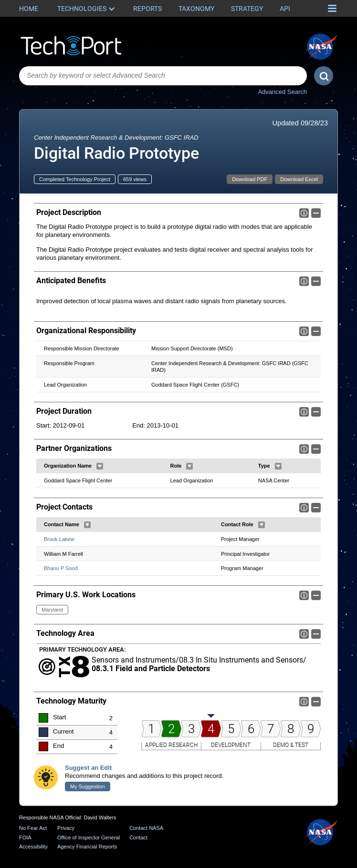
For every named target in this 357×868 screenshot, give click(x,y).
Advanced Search (282, 92)
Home (29, 9)
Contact (138, 837)
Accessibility (33, 847)
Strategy (247, 9)
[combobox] (163, 76)
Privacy (66, 828)
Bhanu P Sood (61, 568)
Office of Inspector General (89, 837)
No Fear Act (33, 828)
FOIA (25, 837)
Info (304, 213)
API (285, 9)
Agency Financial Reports (87, 847)
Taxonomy (196, 9)
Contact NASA (146, 828)
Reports (147, 9)
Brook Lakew (59, 539)
